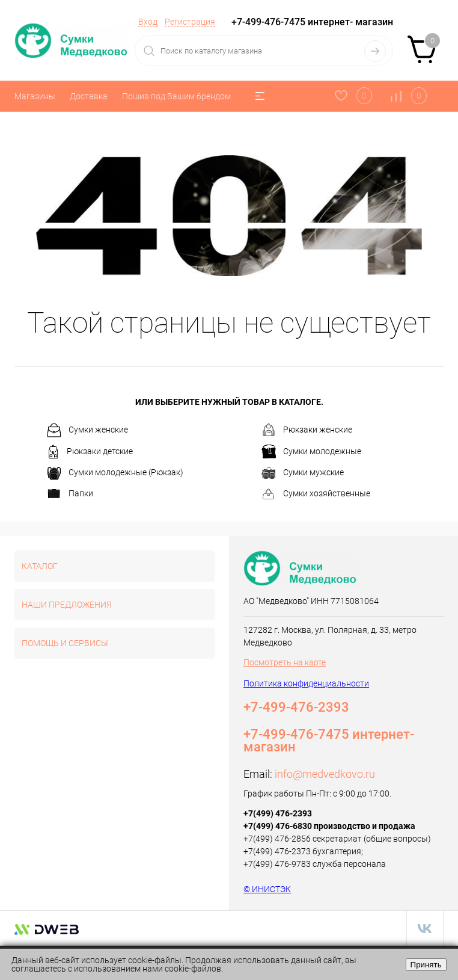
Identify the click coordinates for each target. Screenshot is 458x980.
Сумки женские (87, 430)
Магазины (35, 96)
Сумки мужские (303, 473)
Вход (148, 22)
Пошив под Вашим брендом (176, 96)
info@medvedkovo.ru (325, 774)
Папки (70, 494)
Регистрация (190, 22)
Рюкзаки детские (90, 452)
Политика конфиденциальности (306, 683)
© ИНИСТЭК (267, 889)
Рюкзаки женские (307, 430)
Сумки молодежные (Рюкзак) (115, 473)
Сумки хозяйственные (316, 494)
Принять (426, 965)
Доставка (89, 96)
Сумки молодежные (311, 452)
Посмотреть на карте (285, 662)
